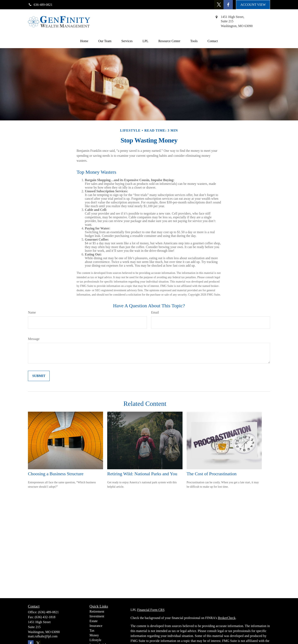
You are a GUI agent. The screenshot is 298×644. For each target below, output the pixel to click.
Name (32, 312)
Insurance (96, 626)
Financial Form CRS (151, 610)
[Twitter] (219, 5)
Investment (97, 616)
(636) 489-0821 (48, 612)
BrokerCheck (227, 618)
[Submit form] (39, 376)
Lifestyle (96, 640)
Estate (94, 621)
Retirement (97, 611)
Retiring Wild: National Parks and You (142, 474)
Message (34, 339)
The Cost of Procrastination (212, 474)
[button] (84, 41)
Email (155, 312)
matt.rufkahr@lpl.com (43, 636)
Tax (92, 630)
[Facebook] (228, 5)
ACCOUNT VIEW (253, 5)
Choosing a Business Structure (56, 474)
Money (94, 635)
